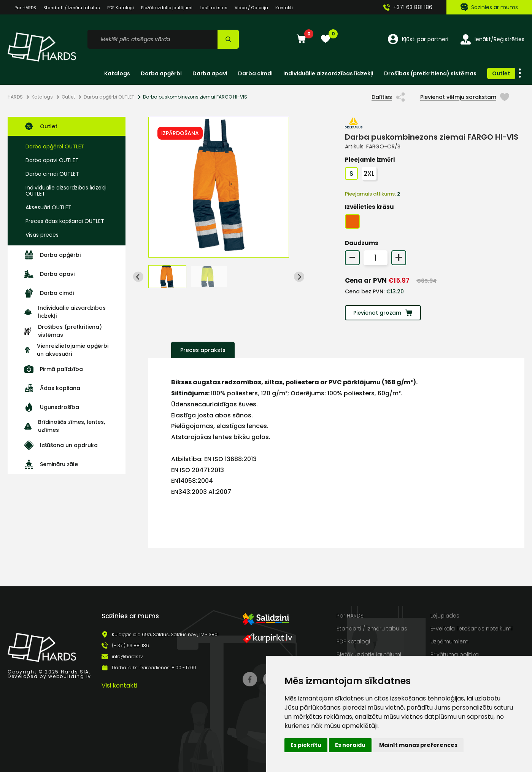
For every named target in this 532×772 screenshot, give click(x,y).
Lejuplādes (445, 616)
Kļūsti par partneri (418, 39)
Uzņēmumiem (449, 641)
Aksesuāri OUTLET (48, 207)
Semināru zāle (51, 464)
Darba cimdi (255, 73)
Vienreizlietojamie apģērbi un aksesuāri (66, 350)
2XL (369, 174)
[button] (167, 277)
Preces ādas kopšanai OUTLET (65, 221)
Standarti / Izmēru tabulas (372, 629)
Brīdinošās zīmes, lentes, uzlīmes (65, 426)
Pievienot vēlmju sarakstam (465, 97)
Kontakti (284, 8)
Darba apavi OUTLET (52, 160)
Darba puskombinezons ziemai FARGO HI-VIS (195, 97)
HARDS (15, 97)
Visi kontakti (119, 685)
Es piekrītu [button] (306, 745)
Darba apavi (210, 73)
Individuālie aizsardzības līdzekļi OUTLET (66, 191)
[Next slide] (299, 277)
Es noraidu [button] (350, 745)
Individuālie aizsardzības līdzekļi (328, 73)
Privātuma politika (455, 654)
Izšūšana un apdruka (61, 445)
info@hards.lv (127, 657)
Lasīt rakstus (214, 8)
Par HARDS (350, 616)
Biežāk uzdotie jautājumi (167, 8)
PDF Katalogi (121, 8)
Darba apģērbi (161, 73)
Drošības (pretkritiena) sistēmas (430, 73)
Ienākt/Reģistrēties (492, 39)
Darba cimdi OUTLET (52, 174)
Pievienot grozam (383, 313)
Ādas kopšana (52, 388)
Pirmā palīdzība (54, 369)
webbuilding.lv (70, 676)
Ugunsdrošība (52, 407)
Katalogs (117, 73)
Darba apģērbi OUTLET (109, 97)
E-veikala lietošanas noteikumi (472, 629)
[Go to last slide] (138, 277)
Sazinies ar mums (489, 7)
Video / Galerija (251, 8)
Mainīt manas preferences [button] (418, 745)
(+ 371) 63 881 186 (130, 646)
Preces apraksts (203, 350)
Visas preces (42, 235)
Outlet (501, 73)
